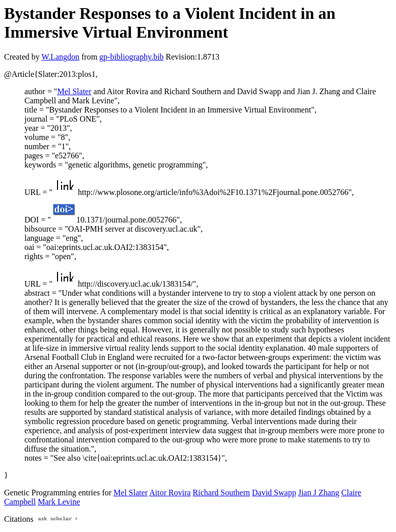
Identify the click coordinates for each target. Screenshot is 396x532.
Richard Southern (221, 493)
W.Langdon (60, 57)
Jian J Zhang (319, 493)
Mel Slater (74, 91)
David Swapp (274, 493)
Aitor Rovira (170, 493)
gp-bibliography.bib (132, 57)
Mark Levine (59, 502)
